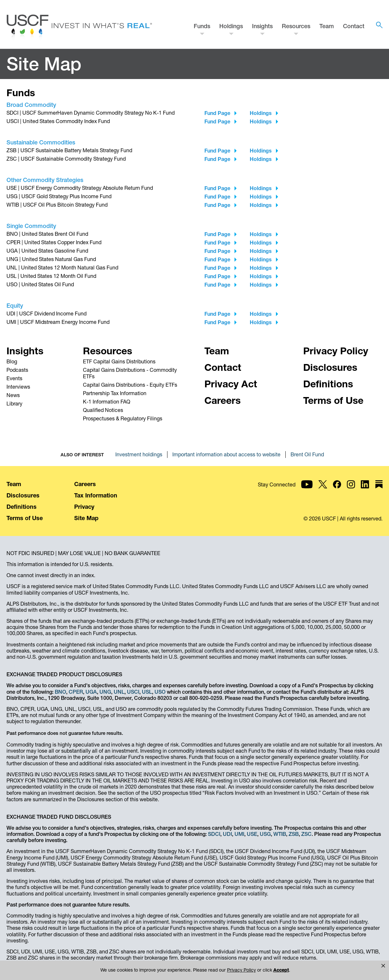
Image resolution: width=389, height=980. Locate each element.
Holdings (261, 113)
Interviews (18, 387)
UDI (227, 834)
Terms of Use (25, 518)
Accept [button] (251, 970)
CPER (76, 692)
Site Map (86, 518)
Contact (354, 26)
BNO (60, 692)
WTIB (280, 834)
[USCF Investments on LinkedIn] (365, 490)
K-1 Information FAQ (107, 402)
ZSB (294, 834)
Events (14, 378)
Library (14, 404)
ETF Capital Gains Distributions (119, 361)
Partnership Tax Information (115, 393)
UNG (105, 692)
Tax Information (96, 495)
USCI (133, 692)
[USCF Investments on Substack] (379, 490)
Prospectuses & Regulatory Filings (123, 418)
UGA (91, 692)
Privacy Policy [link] (216, 970)
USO (160, 692)
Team (327, 26)
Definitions (22, 507)
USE (252, 834)
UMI (239, 834)
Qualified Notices (103, 410)
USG (265, 834)
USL (147, 692)
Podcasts (17, 370)
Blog (12, 361)
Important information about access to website (226, 454)
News (13, 395)
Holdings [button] (231, 26)
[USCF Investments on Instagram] (351, 490)
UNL (119, 692)
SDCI (214, 834)
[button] (383, 966)
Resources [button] (296, 26)
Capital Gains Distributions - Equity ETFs (130, 385)
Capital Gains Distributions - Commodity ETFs (130, 373)
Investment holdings (139, 454)
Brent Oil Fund (307, 454)
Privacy (84, 507)
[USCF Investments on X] (323, 490)
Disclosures (23, 495)
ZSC (306, 834)
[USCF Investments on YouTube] (307, 490)
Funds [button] (202, 26)
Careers (85, 484)
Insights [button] (262, 26)
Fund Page (217, 113)
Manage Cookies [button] (296, 970)
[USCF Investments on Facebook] (337, 490)
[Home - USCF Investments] (79, 28)
